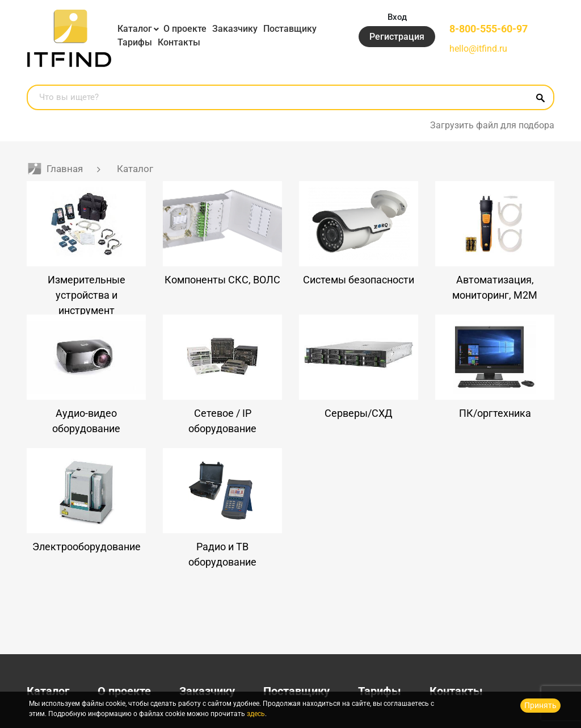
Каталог (135, 29)
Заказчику (235, 29)
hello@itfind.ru (478, 49)
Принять (540, 705)
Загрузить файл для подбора (492, 125)
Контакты (179, 42)
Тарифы (135, 42)
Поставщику (290, 29)
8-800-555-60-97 (489, 29)
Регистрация (397, 37)
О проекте (185, 29)
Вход (397, 17)
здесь (256, 714)
